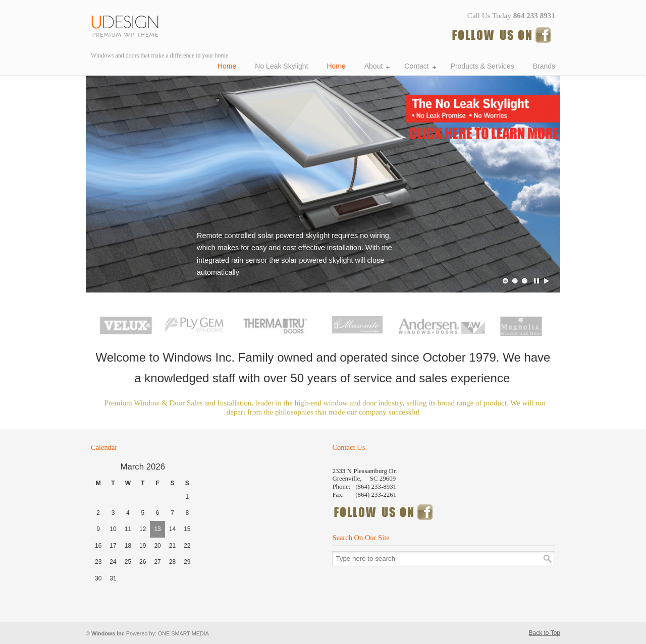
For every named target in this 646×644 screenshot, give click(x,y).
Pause (537, 281)
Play (547, 281)
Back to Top (545, 633)
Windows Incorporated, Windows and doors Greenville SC (129, 24)
